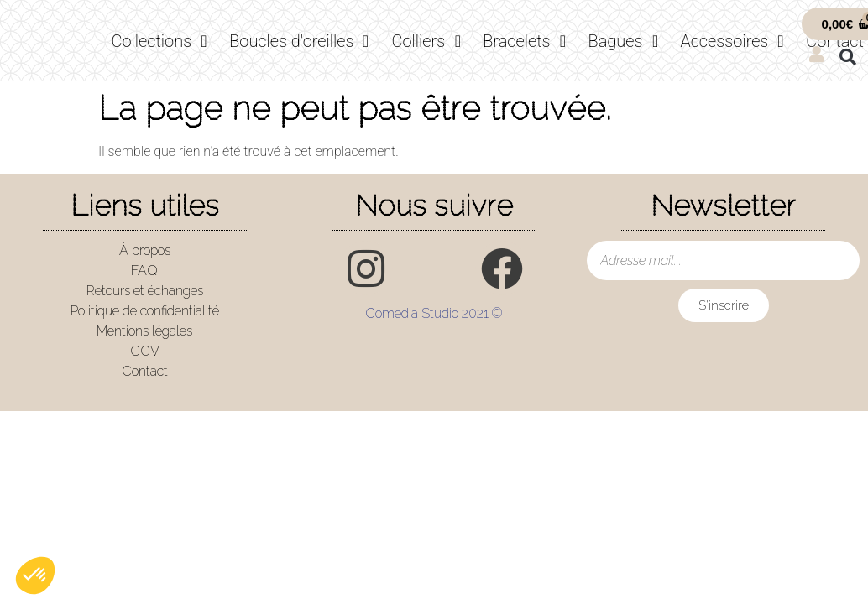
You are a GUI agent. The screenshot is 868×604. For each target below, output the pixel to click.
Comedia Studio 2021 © (434, 313)
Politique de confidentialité (145, 311)
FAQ (144, 271)
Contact (145, 371)
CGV (145, 351)
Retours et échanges (145, 291)
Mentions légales (144, 331)
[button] (848, 57)
